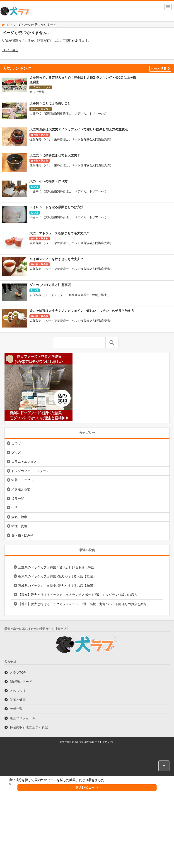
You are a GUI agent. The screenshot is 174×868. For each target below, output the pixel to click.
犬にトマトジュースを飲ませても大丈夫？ (60, 233)
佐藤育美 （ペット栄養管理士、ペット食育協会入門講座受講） (71, 139)
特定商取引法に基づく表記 (29, 727)
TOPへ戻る (10, 50)
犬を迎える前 (21, 489)
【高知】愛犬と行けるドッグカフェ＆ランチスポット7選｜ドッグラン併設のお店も (78, 595)
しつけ (35, 187)
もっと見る (160, 68)
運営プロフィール (22, 718)
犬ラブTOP (18, 672)
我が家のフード (21, 682)
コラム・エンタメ (41, 87)
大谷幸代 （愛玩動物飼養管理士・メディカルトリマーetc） (69, 114)
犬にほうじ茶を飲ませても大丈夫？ (55, 155)
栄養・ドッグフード (26, 480)
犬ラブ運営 (37, 92)
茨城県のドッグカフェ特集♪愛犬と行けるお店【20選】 (57, 586)
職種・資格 (19, 526)
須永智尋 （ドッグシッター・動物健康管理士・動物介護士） (70, 295)
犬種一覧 (18, 499)
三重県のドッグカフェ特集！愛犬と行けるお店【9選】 (57, 567)
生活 (14, 508)
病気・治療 (19, 517)
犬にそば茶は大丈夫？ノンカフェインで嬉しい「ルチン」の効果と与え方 (82, 311)
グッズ (16, 452)
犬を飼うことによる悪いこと (50, 103)
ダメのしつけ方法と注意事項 (50, 285)
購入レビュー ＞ (87, 787)
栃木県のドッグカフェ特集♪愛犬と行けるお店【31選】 (57, 576)
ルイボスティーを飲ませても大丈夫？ (56, 259)
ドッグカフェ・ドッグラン (30, 471)
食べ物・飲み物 (40, 135)
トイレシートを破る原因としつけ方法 (56, 207)
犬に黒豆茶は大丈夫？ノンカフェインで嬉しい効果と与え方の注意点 (79, 129)
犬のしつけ (18, 691)
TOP (6, 25)
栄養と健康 (18, 700)
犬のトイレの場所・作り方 (48, 181)
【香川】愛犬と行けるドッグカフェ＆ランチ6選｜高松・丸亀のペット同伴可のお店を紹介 (82, 604)
